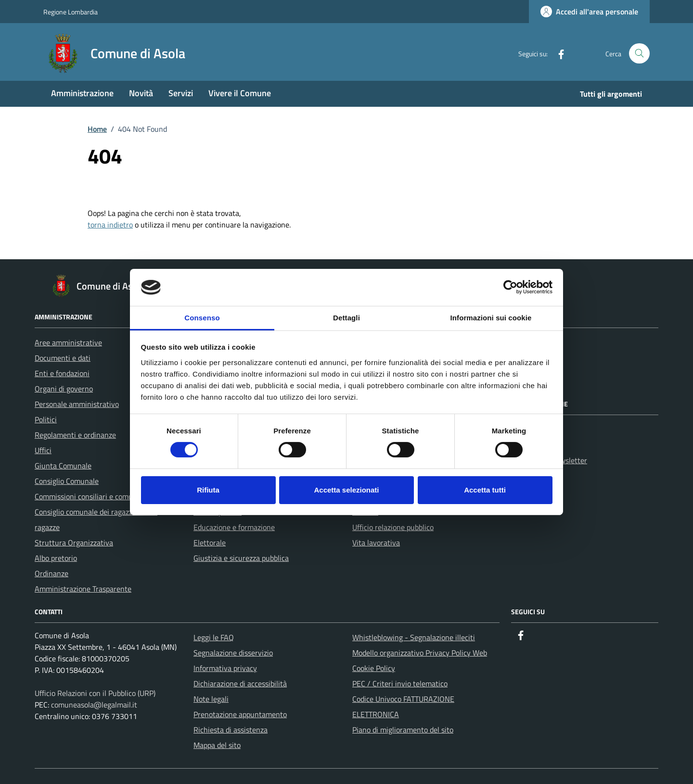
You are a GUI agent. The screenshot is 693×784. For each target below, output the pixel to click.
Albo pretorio (56, 558)
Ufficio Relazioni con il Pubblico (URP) (95, 693)
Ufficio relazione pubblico (393, 527)
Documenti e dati (63, 358)
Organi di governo (64, 389)
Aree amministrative (68, 342)
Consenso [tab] (202, 318)
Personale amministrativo (77, 404)
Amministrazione (82, 93)
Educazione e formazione (234, 527)
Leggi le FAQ (214, 637)
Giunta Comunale (63, 466)
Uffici (43, 450)
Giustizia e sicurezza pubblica (241, 558)
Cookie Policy (374, 668)
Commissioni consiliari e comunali (90, 496)
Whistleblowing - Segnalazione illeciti (414, 637)
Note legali (211, 699)
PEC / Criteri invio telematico (400, 683)
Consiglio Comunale (67, 481)
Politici (46, 419)
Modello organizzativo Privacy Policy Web (420, 653)
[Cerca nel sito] (639, 54)
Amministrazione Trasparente (83, 589)
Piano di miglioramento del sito (403, 730)
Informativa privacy (225, 668)
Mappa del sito (217, 745)
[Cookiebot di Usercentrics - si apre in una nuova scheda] (510, 287)
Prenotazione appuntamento (240, 714)
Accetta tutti (485, 490)
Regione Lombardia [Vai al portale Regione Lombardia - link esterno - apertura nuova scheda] (71, 12)
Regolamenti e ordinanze (75, 435)
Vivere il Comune (240, 93)
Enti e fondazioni (62, 373)
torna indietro (110, 225)
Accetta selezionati (346, 490)
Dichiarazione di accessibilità (240, 683)
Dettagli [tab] (346, 318)
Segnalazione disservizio (233, 653)
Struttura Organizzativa (74, 543)
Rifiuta (208, 490)
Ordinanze (51, 573)
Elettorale (210, 543)
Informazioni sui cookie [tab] (491, 318)
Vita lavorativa (376, 543)
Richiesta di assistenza (231, 730)
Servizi (181, 93)
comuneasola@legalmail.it (94, 705)
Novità (141, 93)
